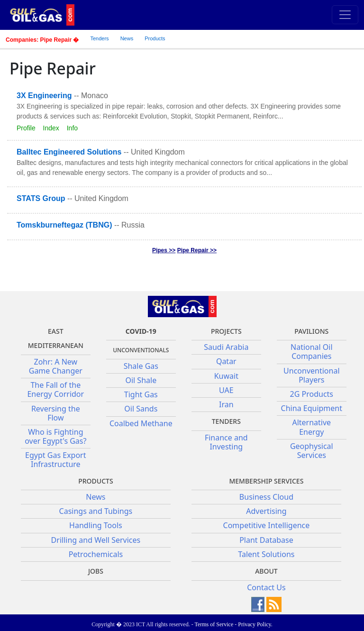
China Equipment (312, 408)
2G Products (312, 394)
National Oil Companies (312, 352)
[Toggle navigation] (345, 15)
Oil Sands (141, 409)
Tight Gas (141, 394)
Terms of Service (214, 624)
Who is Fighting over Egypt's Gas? (55, 436)
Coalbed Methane (141, 423)
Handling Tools (96, 525)
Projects (226, 331)
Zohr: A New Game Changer (56, 366)
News (127, 38)
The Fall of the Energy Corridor (55, 389)
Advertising (266, 511)
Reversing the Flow (56, 413)
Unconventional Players (311, 375)
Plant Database (266, 540)
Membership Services (266, 481)
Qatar (226, 361)
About (266, 571)
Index (51, 128)
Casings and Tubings (96, 511)
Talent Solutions (266, 554)
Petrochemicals (96, 554)
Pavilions (311, 331)
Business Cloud (266, 497)
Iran (226, 404)
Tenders (99, 38)
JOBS (96, 571)
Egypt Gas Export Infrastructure (55, 460)
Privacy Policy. (255, 624)
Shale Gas (141, 366)
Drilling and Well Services (96, 540)
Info (72, 128)
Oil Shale (141, 380)
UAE (226, 390)
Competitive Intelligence (267, 525)
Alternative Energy (311, 427)
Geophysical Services (312, 451)
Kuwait (226, 376)
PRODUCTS (96, 481)
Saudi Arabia (226, 347)
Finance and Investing (226, 442)
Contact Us (266, 587)
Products (155, 38)
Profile (26, 128)
